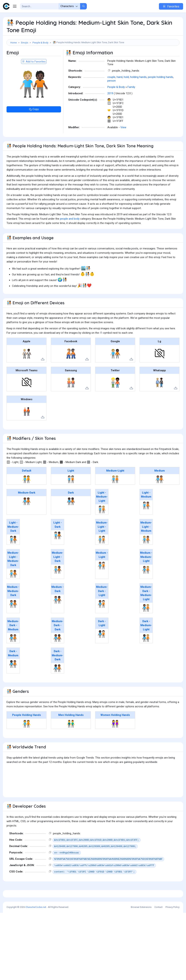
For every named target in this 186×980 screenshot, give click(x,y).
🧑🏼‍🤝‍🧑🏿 (57, 586)
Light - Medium (146, 511)
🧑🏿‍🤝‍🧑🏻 (102, 650)
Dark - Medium (13, 670)
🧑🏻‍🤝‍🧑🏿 (57, 552)
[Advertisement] (93, 58)
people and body (70, 235)
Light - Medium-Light (102, 513)
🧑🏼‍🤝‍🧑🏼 (115, 496)
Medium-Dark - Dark (57, 642)
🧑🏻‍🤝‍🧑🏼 (102, 526)
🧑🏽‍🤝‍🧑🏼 (146, 586)
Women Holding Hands (115, 731)
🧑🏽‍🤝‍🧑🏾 (13, 620)
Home (14, 43)
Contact (158, 974)
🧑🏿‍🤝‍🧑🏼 (146, 654)
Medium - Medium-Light (146, 573)
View (123, 144)
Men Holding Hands (71, 731)
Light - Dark (58, 541)
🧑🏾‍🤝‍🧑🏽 (13, 654)
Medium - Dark (57, 605)
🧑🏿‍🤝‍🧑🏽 (13, 680)
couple (111, 93)
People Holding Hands (27, 731)
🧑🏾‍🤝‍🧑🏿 (57, 654)
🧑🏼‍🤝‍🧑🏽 (146, 556)
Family (131, 103)
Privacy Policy (172, 974)
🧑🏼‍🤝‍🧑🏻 (102, 556)
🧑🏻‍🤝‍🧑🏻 (71, 496)
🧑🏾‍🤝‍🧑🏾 (27, 518)
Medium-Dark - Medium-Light (146, 609)
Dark (71, 509)
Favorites (171, 6)
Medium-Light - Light (102, 543)
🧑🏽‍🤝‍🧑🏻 (102, 582)
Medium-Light (115, 487)
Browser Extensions (141, 974)
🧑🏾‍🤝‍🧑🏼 (146, 624)
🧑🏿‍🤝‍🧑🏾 (57, 684)
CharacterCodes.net (36, 974)
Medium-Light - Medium (146, 543)
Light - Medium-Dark (13, 543)
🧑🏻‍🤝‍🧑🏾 (13, 556)
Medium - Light (102, 571)
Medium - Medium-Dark (13, 607)
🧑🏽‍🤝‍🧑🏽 (160, 496)
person (112, 97)
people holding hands (160, 93)
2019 (110, 110)
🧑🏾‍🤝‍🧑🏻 (102, 620)
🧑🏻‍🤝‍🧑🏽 (146, 522)
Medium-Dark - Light (102, 607)
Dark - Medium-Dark (57, 672)
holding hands (138, 93)
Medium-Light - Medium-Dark (13, 575)
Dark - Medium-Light (146, 642)
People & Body (40, 43)
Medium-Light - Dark (57, 573)
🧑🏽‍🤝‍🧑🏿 (57, 616)
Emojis (25, 43)
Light (71, 487)
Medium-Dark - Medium (13, 642)
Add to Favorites (34, 78)
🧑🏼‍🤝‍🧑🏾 (13, 590)
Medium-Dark (27, 509)
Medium (160, 487)
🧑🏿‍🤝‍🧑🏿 (71, 518)
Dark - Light (102, 640)
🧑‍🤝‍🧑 (27, 496)
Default (27, 487)
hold (126, 93)
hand (120, 93)
